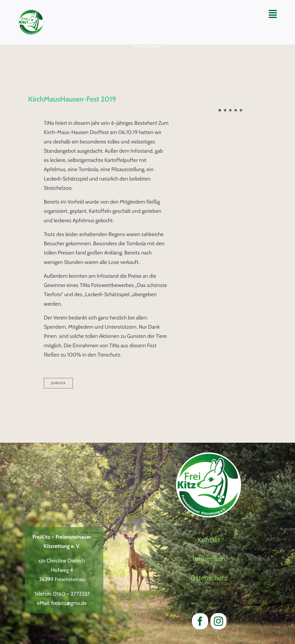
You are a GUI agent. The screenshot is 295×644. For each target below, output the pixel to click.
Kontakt (209, 540)
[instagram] (218, 621)
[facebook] (200, 621)
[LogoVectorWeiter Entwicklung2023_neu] (31, 12)
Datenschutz (209, 578)
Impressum (209, 559)
